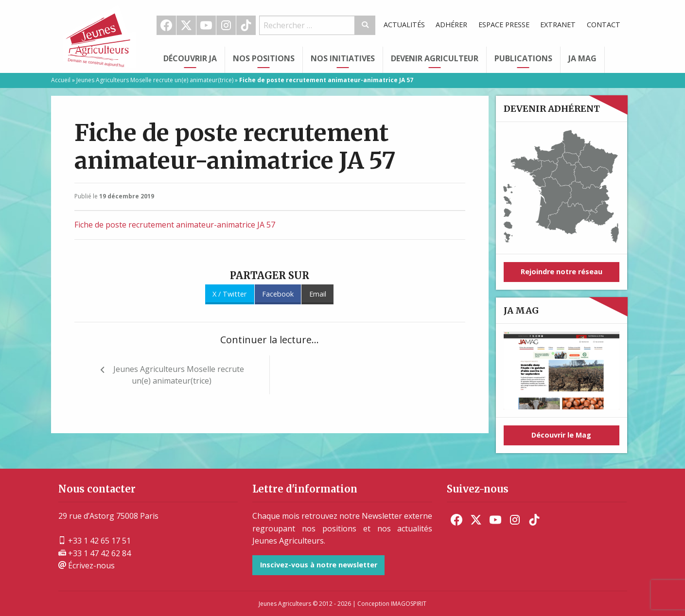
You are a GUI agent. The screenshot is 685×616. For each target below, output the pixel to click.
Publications (523, 58)
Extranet (558, 25)
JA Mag (582, 58)
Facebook (166, 25)
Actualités (404, 25)
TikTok (246, 25)
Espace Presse (504, 25)
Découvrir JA (190, 58)
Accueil (61, 80)
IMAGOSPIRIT (409, 604)
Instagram (226, 25)
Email (318, 294)
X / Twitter (229, 294)
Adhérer (451, 25)
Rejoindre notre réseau (562, 272)
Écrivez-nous (87, 565)
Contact (604, 25)
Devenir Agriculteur (435, 58)
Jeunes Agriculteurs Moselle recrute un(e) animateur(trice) (155, 80)
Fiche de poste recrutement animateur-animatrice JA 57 (175, 225)
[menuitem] (167, 25)
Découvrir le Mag (561, 435)
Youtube (206, 25)
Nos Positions (264, 58)
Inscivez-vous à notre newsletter (319, 565)
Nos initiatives (343, 58)
